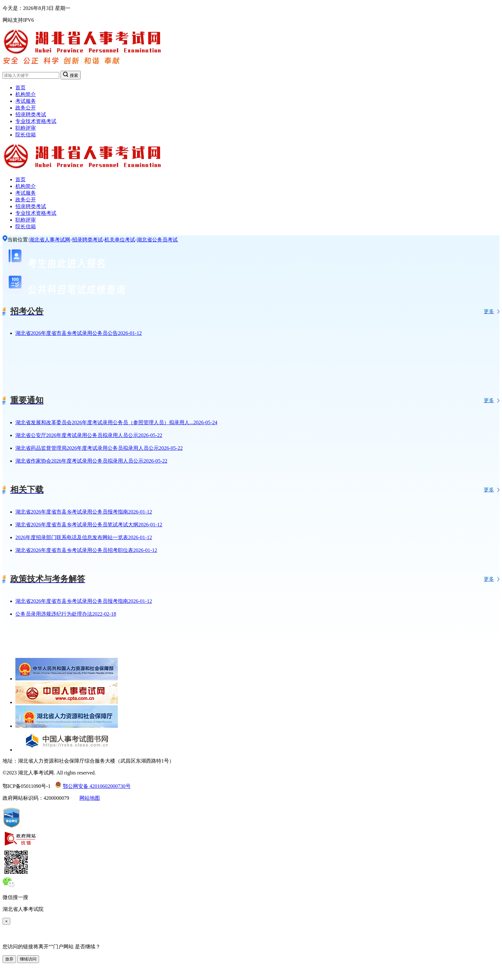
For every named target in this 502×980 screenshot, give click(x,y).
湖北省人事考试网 (50, 240)
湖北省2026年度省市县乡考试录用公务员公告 (79, 333)
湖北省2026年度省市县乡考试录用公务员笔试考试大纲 (89, 525)
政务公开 (26, 108)
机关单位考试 (120, 240)
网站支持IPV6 (18, 20)
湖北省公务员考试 (157, 240)
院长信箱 (26, 135)
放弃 (9, 959)
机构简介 (26, 94)
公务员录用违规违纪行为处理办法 (66, 614)
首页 (20, 88)
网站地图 (90, 798)
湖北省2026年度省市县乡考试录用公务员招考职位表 (86, 550)
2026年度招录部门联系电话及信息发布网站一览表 (84, 537)
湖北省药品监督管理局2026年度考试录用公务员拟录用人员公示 (99, 448)
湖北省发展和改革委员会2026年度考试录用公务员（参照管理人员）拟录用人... (116, 422)
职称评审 (26, 128)
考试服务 (26, 101)
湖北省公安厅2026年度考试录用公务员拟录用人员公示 (89, 435)
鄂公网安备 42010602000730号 (93, 786)
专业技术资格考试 (36, 121)
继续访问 (28, 959)
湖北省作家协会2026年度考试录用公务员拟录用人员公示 (91, 461)
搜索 (71, 75)
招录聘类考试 (31, 114)
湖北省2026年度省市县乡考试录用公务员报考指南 (84, 512)
